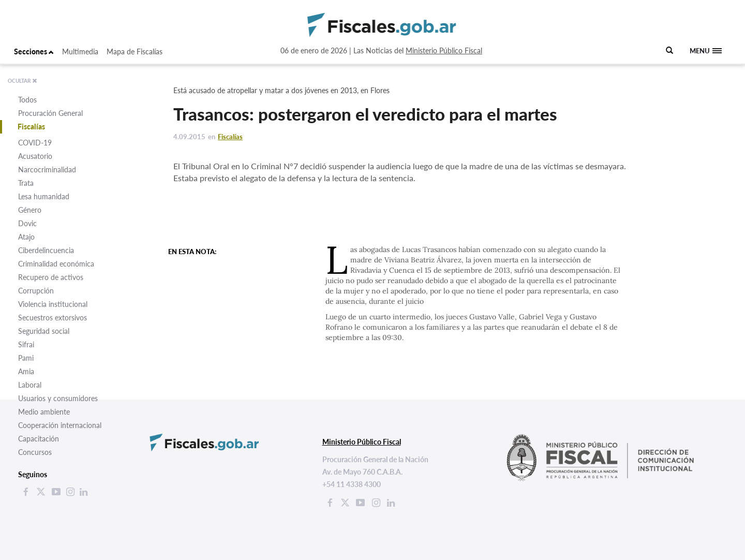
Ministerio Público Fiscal (444, 50)
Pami (26, 358)
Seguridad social (44, 331)
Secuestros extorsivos (53, 318)
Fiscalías (31, 127)
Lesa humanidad (44, 196)
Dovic (27, 223)
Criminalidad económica (56, 264)
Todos (27, 100)
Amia (26, 371)
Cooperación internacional (60, 425)
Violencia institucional (53, 304)
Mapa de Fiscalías (135, 51)
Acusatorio (35, 156)
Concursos (35, 452)
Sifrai (26, 344)
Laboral (30, 385)
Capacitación (39, 439)
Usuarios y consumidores (58, 398)
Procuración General (50, 113)
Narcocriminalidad (47, 170)
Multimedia (80, 51)
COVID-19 (35, 143)
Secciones (34, 51)
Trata (26, 183)
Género (30, 210)
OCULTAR (23, 81)
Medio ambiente (44, 412)
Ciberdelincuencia (46, 250)
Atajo (26, 237)
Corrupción (36, 291)
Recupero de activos (51, 277)
